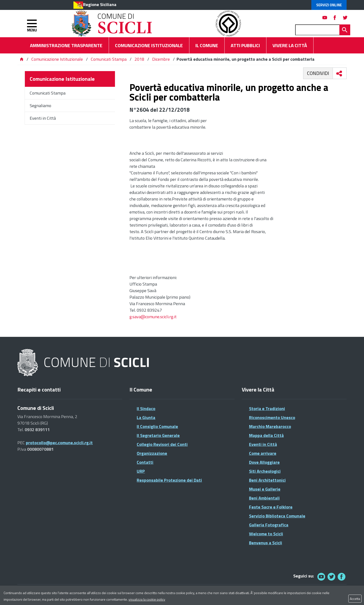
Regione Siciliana (100, 4)
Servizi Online (329, 5)
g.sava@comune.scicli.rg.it (153, 317)
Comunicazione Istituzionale (57, 59)
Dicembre (161, 59)
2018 (139, 59)
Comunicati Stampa (109, 59)
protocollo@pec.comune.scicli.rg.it (59, 443)
